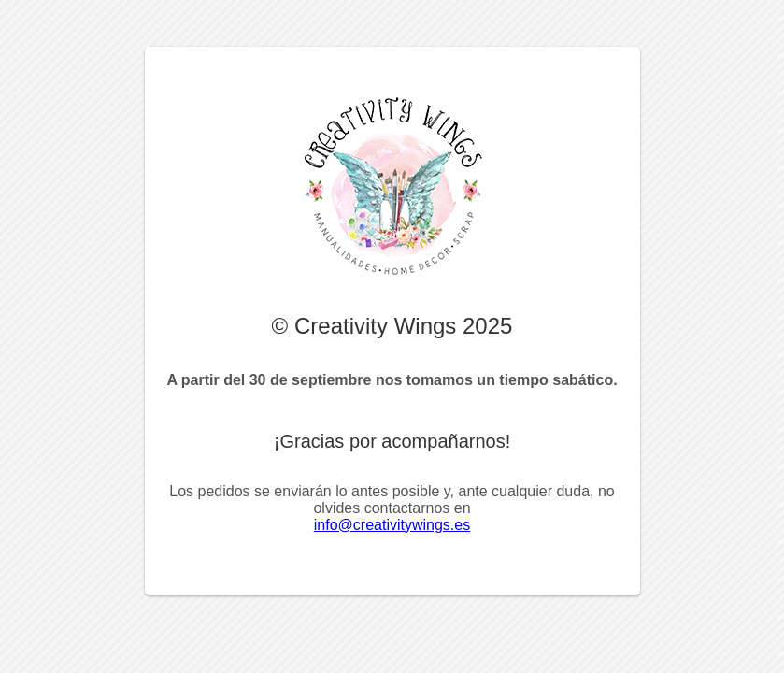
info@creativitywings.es (392, 525)
